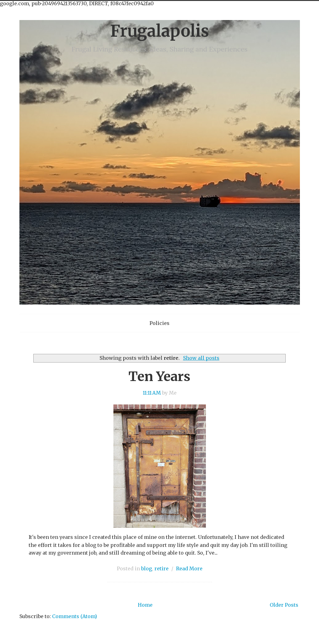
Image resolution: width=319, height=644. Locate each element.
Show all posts (201, 358)
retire (162, 568)
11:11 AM (152, 393)
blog (147, 568)
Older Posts (284, 605)
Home (145, 605)
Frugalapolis (159, 31)
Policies (159, 323)
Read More (189, 568)
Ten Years (159, 376)
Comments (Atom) (75, 616)
